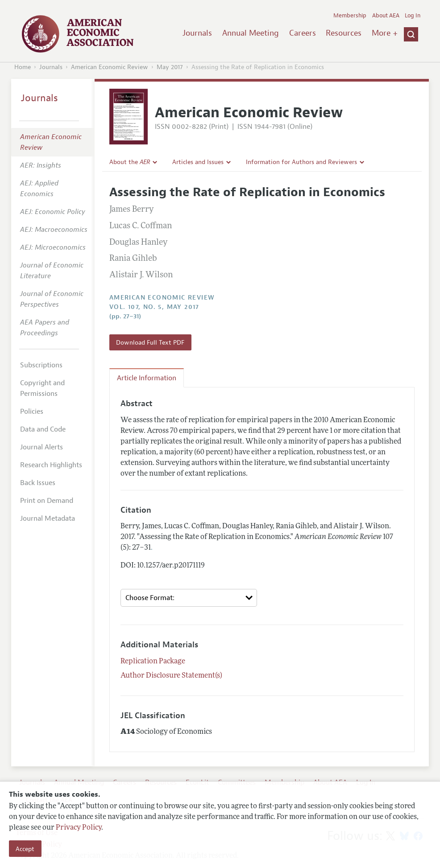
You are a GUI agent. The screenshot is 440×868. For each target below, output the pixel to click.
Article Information (147, 378)
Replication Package (153, 662)
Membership (350, 16)
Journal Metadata (48, 518)
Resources (344, 33)
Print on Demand (47, 501)
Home (23, 67)
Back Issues (38, 483)
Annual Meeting (251, 33)
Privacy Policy (79, 828)
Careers (303, 33)
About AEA (386, 16)
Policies (32, 411)
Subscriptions (41, 365)
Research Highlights (51, 465)
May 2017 (170, 67)
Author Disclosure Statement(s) (171, 676)
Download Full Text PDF (150, 342)
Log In (413, 16)
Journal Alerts (42, 447)
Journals (197, 33)
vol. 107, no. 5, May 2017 (154, 307)
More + (385, 33)
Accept (25, 849)
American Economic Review (110, 67)
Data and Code (43, 429)
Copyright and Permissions (42, 388)
